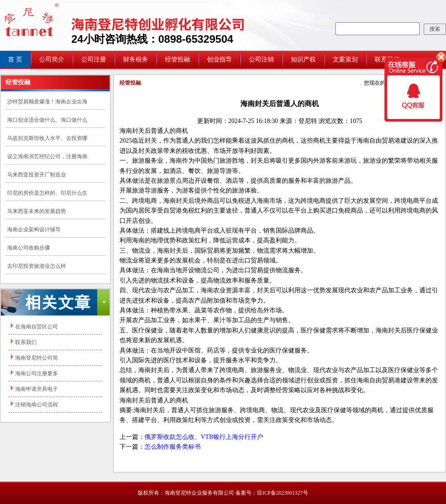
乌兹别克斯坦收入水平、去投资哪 (47, 138)
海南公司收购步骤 (29, 248)
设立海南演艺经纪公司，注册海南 (47, 156)
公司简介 (52, 59)
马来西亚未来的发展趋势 (37, 211)
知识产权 (303, 59)
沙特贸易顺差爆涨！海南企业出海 (47, 102)
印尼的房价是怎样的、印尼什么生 (47, 193)
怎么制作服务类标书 (173, 447)
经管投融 (178, 59)
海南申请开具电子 (37, 389)
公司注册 (94, 59)
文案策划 (345, 59)
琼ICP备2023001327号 (283, 493)
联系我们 (26, 342)
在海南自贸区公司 (37, 327)
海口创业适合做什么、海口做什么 (47, 120)
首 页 (15, 59)
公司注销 (261, 59)
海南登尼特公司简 (37, 358)
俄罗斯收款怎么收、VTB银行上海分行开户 (204, 437)
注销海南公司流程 (37, 405)
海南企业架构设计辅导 (34, 229)
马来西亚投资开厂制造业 (37, 175)
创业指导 (219, 59)
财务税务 (136, 59)
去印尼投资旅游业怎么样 (37, 266)
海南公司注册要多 (37, 373)
